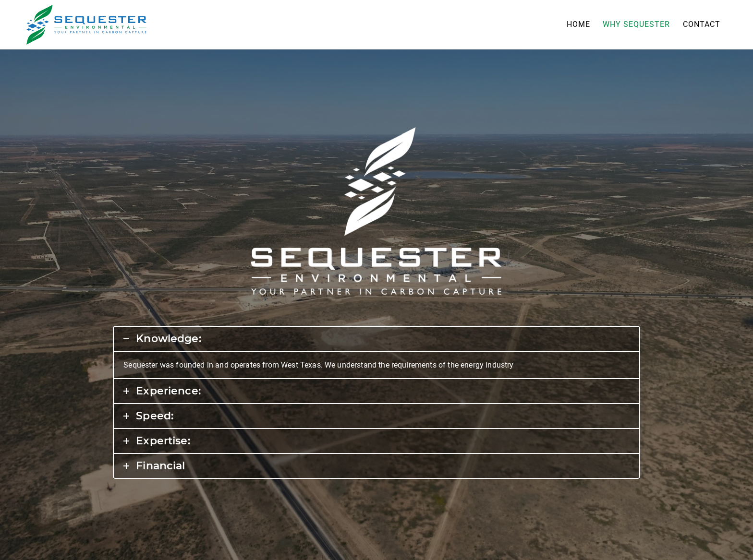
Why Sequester (636, 24)
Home (578, 24)
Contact (702, 24)
